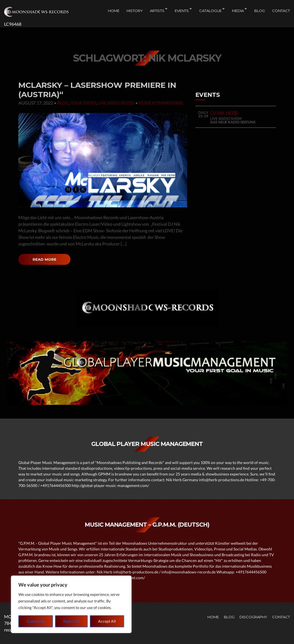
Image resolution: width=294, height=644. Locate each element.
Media (238, 11)
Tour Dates (83, 103)
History (135, 11)
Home (114, 11)
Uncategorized (116, 103)
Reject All (72, 621)
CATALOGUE (210, 11)
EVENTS (182, 11)
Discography (253, 617)
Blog (260, 11)
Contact (281, 11)
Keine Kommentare (161, 103)
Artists (157, 11)
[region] (71, 604)
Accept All (107, 621)
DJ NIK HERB (224, 113)
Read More (44, 259)
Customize (36, 621)
